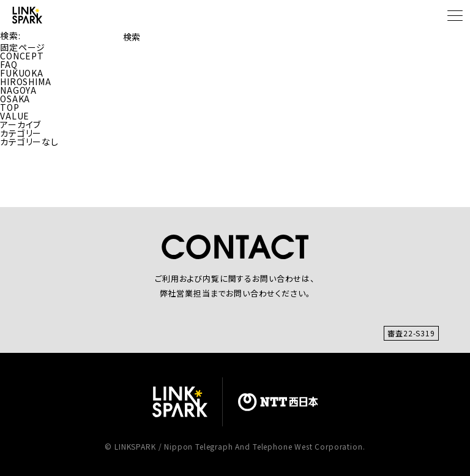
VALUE (15, 116)
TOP (10, 107)
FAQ (9, 64)
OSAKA (15, 99)
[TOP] (27, 15)
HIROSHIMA (26, 81)
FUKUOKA (22, 73)
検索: (10, 36)
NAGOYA (18, 90)
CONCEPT (22, 56)
